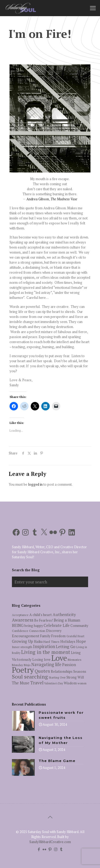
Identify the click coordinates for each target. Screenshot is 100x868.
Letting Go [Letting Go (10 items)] (66, 646)
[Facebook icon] (39, 849)
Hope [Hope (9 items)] (81, 641)
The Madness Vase (64, 199)
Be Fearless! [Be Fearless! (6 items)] (44, 620)
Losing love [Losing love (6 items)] (41, 660)
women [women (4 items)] (82, 683)
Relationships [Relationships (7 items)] (62, 671)
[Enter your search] (50, 582)
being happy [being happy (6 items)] (34, 626)
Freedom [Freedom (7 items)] (58, 636)
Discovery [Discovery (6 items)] (54, 631)
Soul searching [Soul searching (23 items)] (30, 677)
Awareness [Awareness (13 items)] (23, 620)
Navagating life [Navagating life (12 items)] (46, 665)
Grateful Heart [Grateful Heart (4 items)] (75, 636)
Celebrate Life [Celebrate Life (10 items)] (57, 625)
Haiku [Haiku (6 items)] (38, 642)
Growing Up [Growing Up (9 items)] (22, 641)
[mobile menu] (93, 8)
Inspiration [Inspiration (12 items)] (44, 646)
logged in (35, 484)
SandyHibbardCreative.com (50, 842)
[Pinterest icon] (50, 849)
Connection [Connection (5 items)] (37, 631)
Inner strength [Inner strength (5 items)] (22, 647)
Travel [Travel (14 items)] (37, 683)
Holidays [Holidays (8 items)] (68, 641)
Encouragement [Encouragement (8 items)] (26, 636)
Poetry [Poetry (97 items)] (23, 670)
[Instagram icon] (56, 849)
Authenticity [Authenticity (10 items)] (64, 614)
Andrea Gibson (38, 199)
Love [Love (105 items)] (59, 658)
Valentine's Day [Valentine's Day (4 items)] (54, 683)
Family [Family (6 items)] (45, 636)
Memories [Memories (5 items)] (75, 660)
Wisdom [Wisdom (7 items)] (70, 683)
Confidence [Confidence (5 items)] (20, 631)
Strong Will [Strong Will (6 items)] (75, 677)
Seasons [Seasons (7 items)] (80, 671)
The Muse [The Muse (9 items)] (21, 683)
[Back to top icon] (50, 817)
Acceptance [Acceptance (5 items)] (20, 615)
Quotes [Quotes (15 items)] (42, 671)
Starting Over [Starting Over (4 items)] (57, 677)
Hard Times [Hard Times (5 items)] (51, 642)
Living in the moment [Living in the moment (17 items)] (46, 652)
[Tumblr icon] (61, 849)
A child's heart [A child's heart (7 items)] (41, 615)
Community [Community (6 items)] (79, 626)
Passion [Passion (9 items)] (69, 665)
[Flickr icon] (45, 849)
